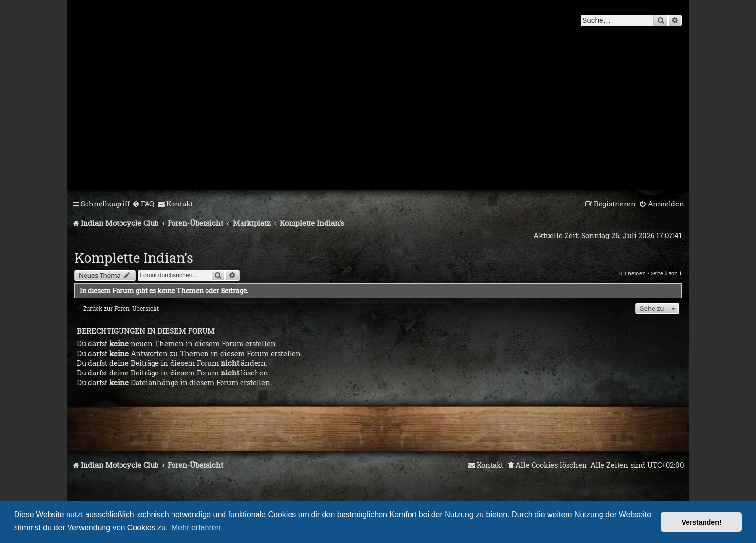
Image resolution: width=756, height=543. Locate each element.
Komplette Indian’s (134, 258)
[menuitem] (143, 204)
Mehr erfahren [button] (196, 528)
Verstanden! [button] (702, 522)
